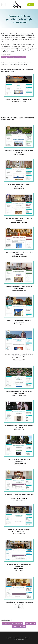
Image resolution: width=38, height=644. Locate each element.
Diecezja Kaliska (19, 606)
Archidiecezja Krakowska (19, 463)
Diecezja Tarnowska (19, 154)
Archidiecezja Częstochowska (19, 256)
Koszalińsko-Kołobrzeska (19, 358)
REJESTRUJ (31, 5)
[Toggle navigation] (4, 5)
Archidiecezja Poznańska (19, 532)
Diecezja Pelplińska (19, 569)
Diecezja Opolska (19, 188)
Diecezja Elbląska (19, 429)
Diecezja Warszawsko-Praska (19, 222)
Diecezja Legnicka (19, 324)
